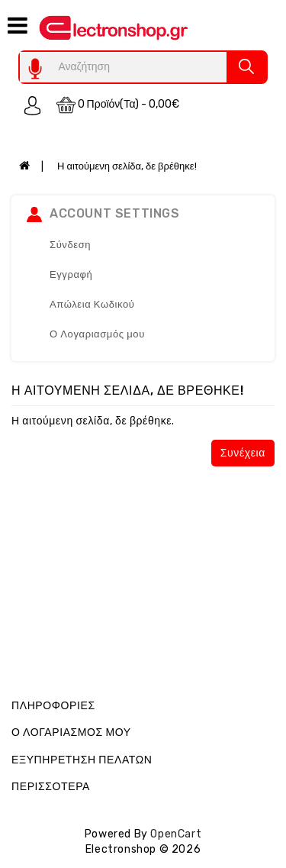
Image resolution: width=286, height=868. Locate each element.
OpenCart (176, 834)
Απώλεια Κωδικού (92, 304)
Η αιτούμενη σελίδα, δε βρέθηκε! (127, 166)
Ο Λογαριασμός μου (97, 334)
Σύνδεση (70, 245)
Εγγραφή (71, 274)
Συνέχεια (243, 453)
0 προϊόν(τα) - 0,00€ (118, 105)
